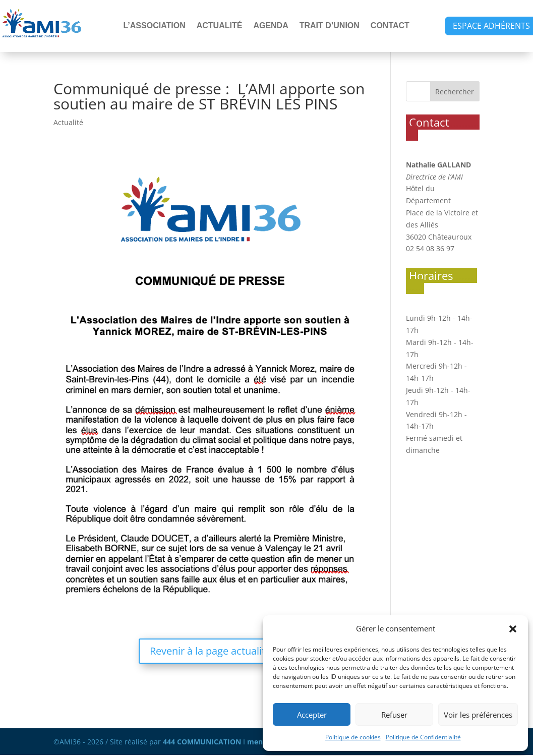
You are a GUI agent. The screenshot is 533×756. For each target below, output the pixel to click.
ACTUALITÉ (220, 26)
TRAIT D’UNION (330, 26)
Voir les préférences (478, 715)
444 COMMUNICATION (202, 742)
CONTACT (390, 26)
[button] (513, 629)
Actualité (68, 122)
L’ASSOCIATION (154, 26)
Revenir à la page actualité (210, 651)
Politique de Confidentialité (423, 737)
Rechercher (455, 92)
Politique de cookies (353, 737)
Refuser (394, 715)
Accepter (312, 715)
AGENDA (271, 26)
